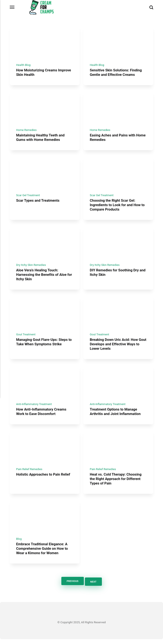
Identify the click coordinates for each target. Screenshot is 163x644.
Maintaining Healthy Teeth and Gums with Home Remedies (41, 139)
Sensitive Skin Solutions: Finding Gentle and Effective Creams (117, 73)
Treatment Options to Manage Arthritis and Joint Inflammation (116, 416)
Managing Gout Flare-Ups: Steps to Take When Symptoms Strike (45, 345)
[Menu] (12, 7)
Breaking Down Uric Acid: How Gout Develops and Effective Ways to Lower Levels (118, 348)
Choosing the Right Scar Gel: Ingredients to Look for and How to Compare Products (118, 207)
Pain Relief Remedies (30, 474)
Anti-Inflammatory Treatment (34, 408)
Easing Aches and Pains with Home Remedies (113, 139)
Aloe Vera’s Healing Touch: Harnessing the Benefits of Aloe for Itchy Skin (42, 277)
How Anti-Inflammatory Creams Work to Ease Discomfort (42, 416)
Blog (19, 544)
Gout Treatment (26, 338)
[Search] (151, 7)
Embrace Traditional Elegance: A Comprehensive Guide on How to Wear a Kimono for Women (43, 554)
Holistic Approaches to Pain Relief (44, 479)
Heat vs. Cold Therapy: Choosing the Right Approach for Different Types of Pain (116, 484)
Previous (72, 586)
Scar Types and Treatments (38, 203)
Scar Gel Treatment (28, 197)
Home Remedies (27, 132)
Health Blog (24, 66)
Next (94, 586)
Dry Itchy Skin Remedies (31, 268)
